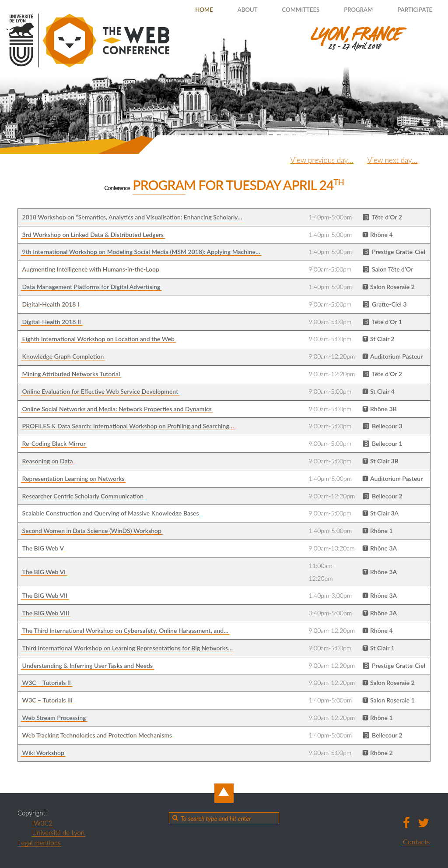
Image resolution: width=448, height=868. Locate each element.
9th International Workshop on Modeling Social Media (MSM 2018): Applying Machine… (141, 252)
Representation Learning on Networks (73, 478)
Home (184, 9)
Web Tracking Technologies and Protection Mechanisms (97, 735)
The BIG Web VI (44, 572)
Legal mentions (40, 843)
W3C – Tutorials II (47, 683)
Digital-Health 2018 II (52, 322)
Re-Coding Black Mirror (54, 443)
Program (350, 9)
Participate (411, 9)
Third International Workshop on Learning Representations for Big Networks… (128, 648)
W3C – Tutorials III (47, 700)
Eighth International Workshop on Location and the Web (98, 339)
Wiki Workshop (43, 753)
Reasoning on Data (48, 461)
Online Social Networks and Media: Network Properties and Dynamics (117, 409)
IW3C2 (43, 823)
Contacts (416, 842)
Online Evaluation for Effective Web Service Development (100, 391)
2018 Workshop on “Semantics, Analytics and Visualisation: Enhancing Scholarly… (132, 217)
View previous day (314, 160)
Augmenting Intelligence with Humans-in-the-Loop (91, 269)
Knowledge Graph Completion (63, 356)
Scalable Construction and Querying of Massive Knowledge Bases (111, 513)
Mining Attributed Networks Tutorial (71, 374)
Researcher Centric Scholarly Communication (83, 496)
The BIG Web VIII (46, 613)
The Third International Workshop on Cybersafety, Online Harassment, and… (125, 630)
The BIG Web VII (45, 595)
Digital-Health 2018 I (51, 304)
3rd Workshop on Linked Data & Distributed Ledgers (93, 235)
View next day (388, 160)
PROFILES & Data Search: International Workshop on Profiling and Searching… (128, 426)
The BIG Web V (43, 548)
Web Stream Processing (54, 718)
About (231, 9)
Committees (289, 9)
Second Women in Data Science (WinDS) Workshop (92, 531)
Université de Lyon (59, 833)
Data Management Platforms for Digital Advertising (91, 287)
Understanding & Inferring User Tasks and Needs (88, 665)
